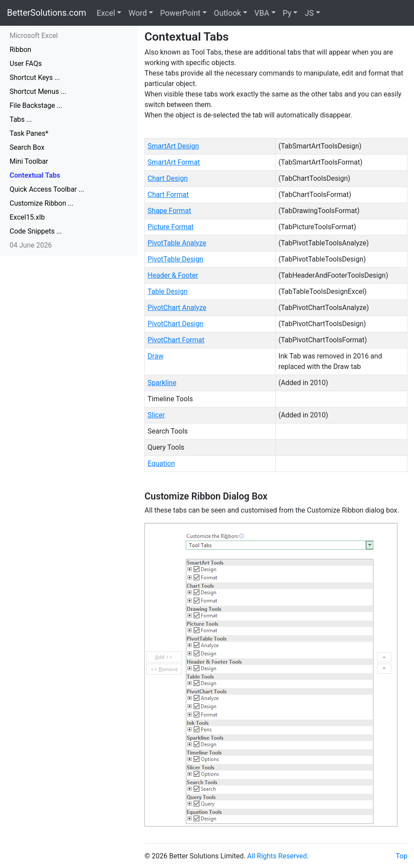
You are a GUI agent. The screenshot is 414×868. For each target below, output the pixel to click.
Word (137, 13)
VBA (262, 13)
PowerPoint (180, 13)
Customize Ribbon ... (41, 203)
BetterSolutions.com (47, 13)
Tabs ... (21, 119)
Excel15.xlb (27, 217)
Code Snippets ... (36, 231)
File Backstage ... (36, 105)
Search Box (27, 147)
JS (309, 13)
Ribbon (21, 50)
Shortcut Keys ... (35, 77)
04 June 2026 (31, 245)
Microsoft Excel (34, 36)
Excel (106, 13)
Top (402, 856)
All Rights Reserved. (278, 856)
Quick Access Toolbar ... (47, 189)
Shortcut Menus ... (38, 91)
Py (287, 13)
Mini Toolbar (29, 161)
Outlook (227, 13)
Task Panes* (29, 133)
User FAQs (26, 64)
